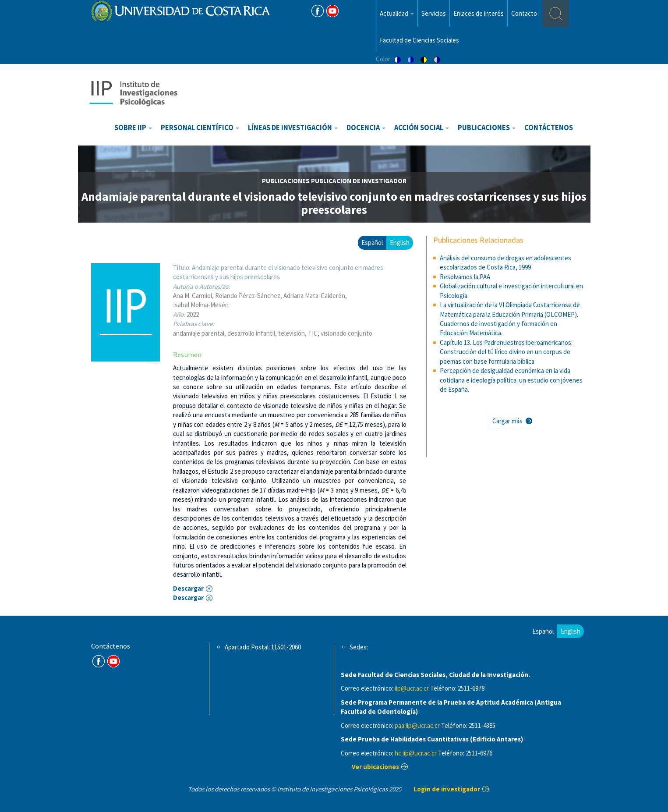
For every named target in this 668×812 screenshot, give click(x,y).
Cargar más (507, 421)
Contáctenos (549, 128)
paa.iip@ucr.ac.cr (417, 725)
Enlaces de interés (479, 13)
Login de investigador (447, 789)
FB (318, 11)
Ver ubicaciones (375, 767)
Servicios (434, 13)
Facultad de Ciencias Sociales (419, 40)
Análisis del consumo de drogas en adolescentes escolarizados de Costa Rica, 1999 (505, 262)
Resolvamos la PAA (465, 277)
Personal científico (200, 128)
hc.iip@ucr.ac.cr (416, 753)
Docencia (366, 128)
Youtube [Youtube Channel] (332, 11)
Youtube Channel (113, 661)
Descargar (188, 588)
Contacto (524, 13)
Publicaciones (487, 128)
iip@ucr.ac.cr (412, 688)
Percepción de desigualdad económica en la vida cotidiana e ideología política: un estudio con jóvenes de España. (511, 380)
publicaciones (286, 181)
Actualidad (397, 13)
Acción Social (422, 128)
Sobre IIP (133, 128)
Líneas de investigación (293, 128)
